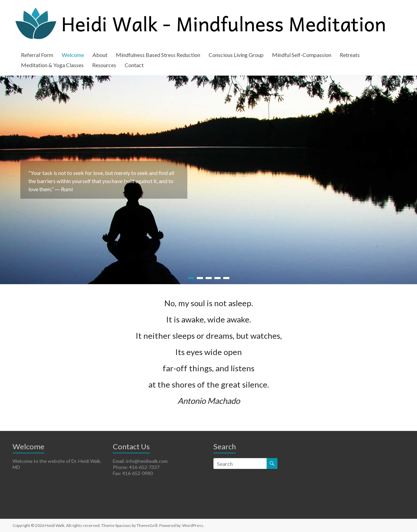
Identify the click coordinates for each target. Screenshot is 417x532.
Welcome (73, 55)
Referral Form (37, 55)
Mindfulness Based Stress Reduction (158, 55)
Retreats (350, 55)
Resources (104, 65)
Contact (134, 65)
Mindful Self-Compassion (302, 55)
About (100, 55)
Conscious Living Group (236, 55)
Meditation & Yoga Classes (52, 65)
